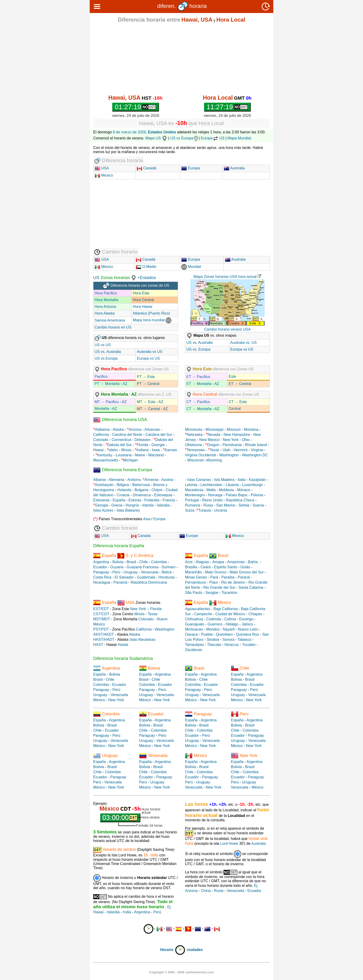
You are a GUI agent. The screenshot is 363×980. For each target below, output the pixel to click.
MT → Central (148, 409)
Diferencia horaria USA (120, 419)
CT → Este (238, 402)
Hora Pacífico (106, 293)
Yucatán (249, 645)
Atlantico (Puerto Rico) (151, 313)
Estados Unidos (162, 132)
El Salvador (124, 577)
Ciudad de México (230, 614)
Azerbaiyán (104, 485)
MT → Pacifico (107, 402)
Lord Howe (229, 844)
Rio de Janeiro (233, 582)
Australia (234, 168)
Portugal (192, 500)
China (206, 891)
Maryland (156, 455)
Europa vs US (148, 358)
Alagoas (202, 562)
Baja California (226, 609)
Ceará (206, 567)
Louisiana (124, 455)
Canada (141, 536)
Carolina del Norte (127, 435)
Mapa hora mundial (152, 320)
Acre (189, 562)
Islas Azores (103, 510)
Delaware (142, 440)
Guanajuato (195, 624)
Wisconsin (196, 460)
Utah (227, 450)
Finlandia (152, 500)
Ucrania (221, 510)
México (104, 267)
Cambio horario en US (113, 327)
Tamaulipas (194, 645)
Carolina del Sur (159, 435)
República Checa (240, 500)
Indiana (143, 450)
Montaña (102, 409)
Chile (143, 562)
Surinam (168, 567)
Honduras (167, 577)
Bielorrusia (141, 485)
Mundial (191, 267)
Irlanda (148, 505)
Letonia (191, 485)
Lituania (232, 485)
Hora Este (141, 293)
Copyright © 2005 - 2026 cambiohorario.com (181, 972)
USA (104, 168)
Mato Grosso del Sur (247, 572)
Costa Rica (102, 577)
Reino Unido (212, 500)
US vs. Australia (108, 352)
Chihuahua (194, 619)
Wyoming (214, 460)
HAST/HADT (104, 640)
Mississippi (214, 429)
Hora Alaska (105, 313)
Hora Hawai (142, 307)
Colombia (159, 562)
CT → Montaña (199, 409)
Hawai (98, 450)
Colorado (101, 440)
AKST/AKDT (104, 634)
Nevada (214, 435)
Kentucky (105, 455)
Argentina (101, 562)
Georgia (158, 445)
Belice (167, 572)
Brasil (131, 562)
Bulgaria (141, 490)
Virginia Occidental (200, 455)
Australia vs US (150, 352)
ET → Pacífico (198, 377)
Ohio (246, 440)
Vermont (241, 450)
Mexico (104, 175)
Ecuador (100, 567)
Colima (230, 619)
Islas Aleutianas (142, 640)
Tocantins (229, 593)
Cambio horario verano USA (227, 329)
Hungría (132, 505)
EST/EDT (101, 609)
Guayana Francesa (142, 567)
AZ (125, 384)
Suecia (258, 505)
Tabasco (245, 640)
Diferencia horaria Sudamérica (123, 658)
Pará (214, 577)
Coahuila (214, 619)
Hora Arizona (105, 307)
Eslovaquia (163, 495)
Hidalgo (232, 624)
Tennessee (196, 450)
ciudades (195, 950)
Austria (167, 480)
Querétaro (224, 634)
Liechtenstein (211, 485)
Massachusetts (106, 460)
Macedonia (194, 490)
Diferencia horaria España (119, 546)
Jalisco (247, 624)
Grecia (117, 505)
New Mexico (209, 440)
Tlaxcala (214, 645)
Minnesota (194, 429)
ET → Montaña (199, 384)
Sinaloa (213, 640)
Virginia (257, 450)
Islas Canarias (199, 480)
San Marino (226, 505)
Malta (211, 490)
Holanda (124, 490)
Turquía (205, 510)
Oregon (213, 445)
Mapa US (157, 138)
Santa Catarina (251, 587)
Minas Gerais (196, 577)
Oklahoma (193, 445)
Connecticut (121, 440)
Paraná (244, 577)
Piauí (214, 582)
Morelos (213, 629)
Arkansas (152, 429)
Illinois (126, 450)
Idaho (113, 450)
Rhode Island (256, 445)
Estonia (135, 500)
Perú (116, 572)
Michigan (130, 460)
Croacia (123, 495)
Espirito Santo (225, 567)
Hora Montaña (106, 300)
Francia (169, 500)
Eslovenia (101, 500)
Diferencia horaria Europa (123, 470)
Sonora (228, 640)
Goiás (245, 567)
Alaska (118, 429)
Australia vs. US (244, 343)
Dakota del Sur (119, 445)
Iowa (156, 450)
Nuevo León (248, 629)
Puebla (207, 634)
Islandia (163, 505)
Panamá (120, 582)
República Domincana (149, 582)
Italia (242, 480)
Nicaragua (102, 582)
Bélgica (123, 485)
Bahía (253, 562)
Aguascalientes (198, 609)
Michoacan (194, 629)
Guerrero (215, 624)
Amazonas (236, 562)
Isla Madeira (224, 480)
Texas (214, 450)
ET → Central (240, 384)
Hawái (123, 645)
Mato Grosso (216, 572)
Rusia (208, 505)
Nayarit (229, 629)
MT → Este (146, 402)
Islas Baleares (128, 510)
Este (232, 377)
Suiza (190, 510)
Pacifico (101, 377)
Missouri (234, 429)
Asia (147, 519)
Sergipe (212, 593)
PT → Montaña (107, 384)
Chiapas (255, 614)
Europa (191, 168)
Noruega (215, 495)
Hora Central (143, 300)
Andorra (134, 480)
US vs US (103, 345)
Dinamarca (142, 495)
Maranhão (193, 572)
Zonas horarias (115, 278)
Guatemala (146, 577)
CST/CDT (101, 614)
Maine (140, 455)
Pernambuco (196, 582)
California (101, 435)
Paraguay (101, 572)
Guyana (117, 567)
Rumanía (193, 505)
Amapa (218, 562)
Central (235, 409)
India (127, 912)
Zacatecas (194, 650)
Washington (229, 455)
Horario (173, 950)
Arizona (135, 429)
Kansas (171, 450)
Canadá (147, 168)
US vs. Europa (198, 349)
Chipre (157, 490)
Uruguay (131, 572)
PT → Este (146, 377)
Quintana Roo (248, 634)
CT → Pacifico (198, 402)
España (119, 500)
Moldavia (226, 490)
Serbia (244, 505)
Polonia (257, 495)
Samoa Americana (110, 320)
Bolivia (118, 562)
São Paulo (194, 593)
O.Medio (146, 267)
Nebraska (195, 435)
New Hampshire (237, 435)
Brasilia (191, 567)
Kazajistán (257, 480)
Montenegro (195, 495)
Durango (246, 619)
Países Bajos (236, 495)
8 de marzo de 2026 (129, 132)
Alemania (117, 480)
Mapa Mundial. (240, 138)
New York (231, 440)
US (96, 278)
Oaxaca (191, 634)
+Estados (147, 278)
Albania (99, 480)
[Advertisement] (181, 59)
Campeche (203, 614)
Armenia (151, 480)
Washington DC (255, 455)
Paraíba (228, 577)
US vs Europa (184, 138)
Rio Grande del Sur (219, 587)
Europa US (213, 138)
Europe (189, 536)
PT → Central (148, 384)
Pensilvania (232, 445)
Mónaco (244, 490)
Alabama (102, 429)
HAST (98, 645)
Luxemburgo (252, 485)
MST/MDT (102, 619)
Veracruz (232, 645)
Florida (142, 445)
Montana (251, 429)
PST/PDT (101, 629)
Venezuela (150, 572)
